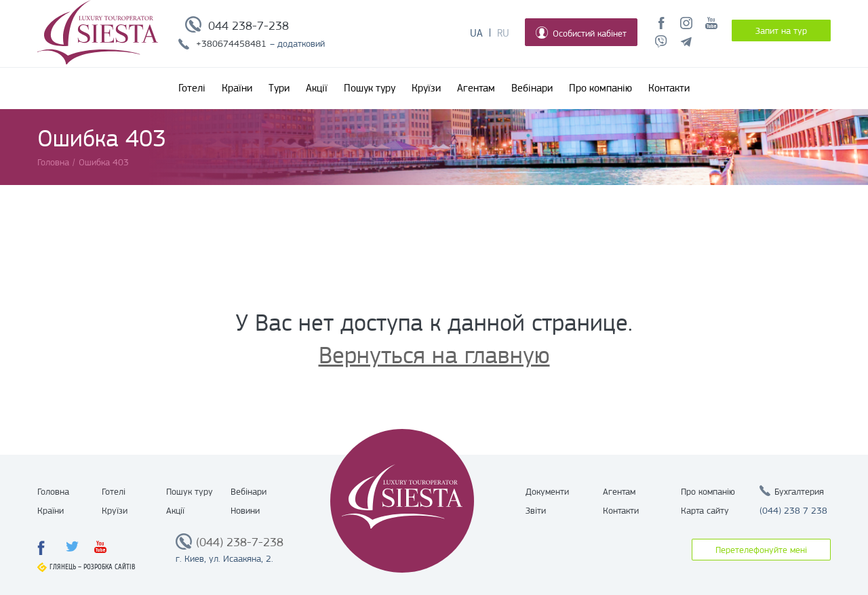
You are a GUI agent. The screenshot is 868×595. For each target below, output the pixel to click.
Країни (237, 88)
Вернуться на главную (434, 355)
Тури (279, 88)
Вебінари (532, 88)
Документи (547, 491)
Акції (317, 88)
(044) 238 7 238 (793, 510)
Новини (245, 510)
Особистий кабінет (581, 33)
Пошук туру (370, 88)
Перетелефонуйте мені (761, 550)
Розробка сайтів (110, 567)
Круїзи (426, 88)
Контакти (669, 88)
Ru (503, 33)
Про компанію (600, 88)
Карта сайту (705, 510)
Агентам (476, 88)
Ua (476, 33)
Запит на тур (781, 30)
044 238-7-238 (249, 26)
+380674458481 (231, 43)
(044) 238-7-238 (240, 542)
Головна (53, 491)
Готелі (192, 88)
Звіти (536, 510)
